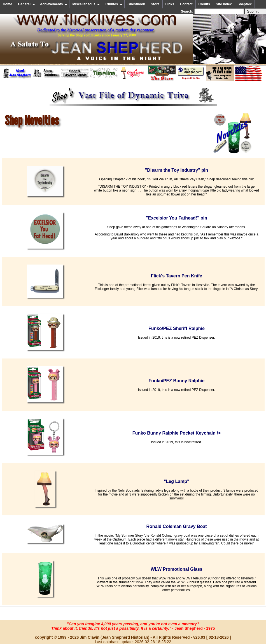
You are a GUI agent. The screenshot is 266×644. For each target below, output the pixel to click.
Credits (204, 4)
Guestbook (136, 4)
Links (170, 4)
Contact (186, 4)
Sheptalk (245, 4)
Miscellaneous (86, 4)
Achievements (54, 4)
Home (7, 4)
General (27, 4)
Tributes (114, 4)
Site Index (224, 4)
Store (155, 4)
